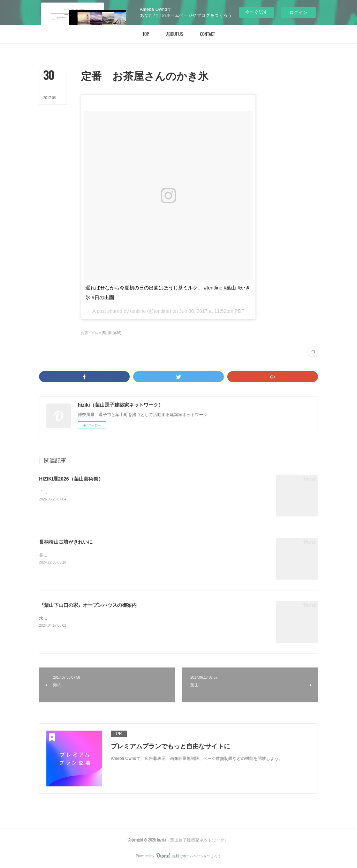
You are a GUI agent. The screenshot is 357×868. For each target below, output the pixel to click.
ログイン (298, 12)
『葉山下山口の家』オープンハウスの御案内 (88, 605)
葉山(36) (115, 333)
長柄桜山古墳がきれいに (66, 542)
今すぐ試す (256, 12)
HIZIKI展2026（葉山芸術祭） (71, 479)
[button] (146, 34)
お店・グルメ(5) (93, 333)
